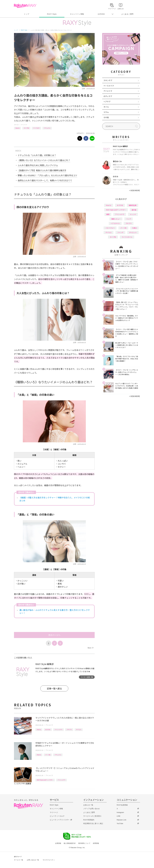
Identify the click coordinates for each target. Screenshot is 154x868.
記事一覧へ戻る (54, 688)
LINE (119, 816)
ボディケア (108, 96)
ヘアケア (107, 102)
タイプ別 (26, 128)
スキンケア (108, 80)
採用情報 (96, 843)
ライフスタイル (127, 237)
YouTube (120, 823)
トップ (27, 14)
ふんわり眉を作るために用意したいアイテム (38, 165)
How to (17, 128)
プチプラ (69, 730)
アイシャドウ (58, 730)
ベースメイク (109, 86)
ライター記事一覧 (87, 677)
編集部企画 (133, 205)
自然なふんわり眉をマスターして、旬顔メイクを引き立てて (45, 180)
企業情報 (58, 843)
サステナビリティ (49, 860)
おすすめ (48, 730)
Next (90, 648)
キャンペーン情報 (77, 14)
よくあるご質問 (127, 14)
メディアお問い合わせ (91, 809)
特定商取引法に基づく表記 (93, 823)
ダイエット (133, 232)
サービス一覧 (19, 860)
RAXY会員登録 (122, 805)
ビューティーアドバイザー (60, 820)
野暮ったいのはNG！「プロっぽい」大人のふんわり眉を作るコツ (47, 175)
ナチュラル (47, 128)
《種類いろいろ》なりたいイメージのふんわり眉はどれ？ (44, 160)
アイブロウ (36, 128)
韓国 (108, 214)
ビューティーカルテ (57, 816)
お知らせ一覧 (88, 805)
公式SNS (101, 14)
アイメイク (24, 125)
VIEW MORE (135, 190)
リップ (129, 219)
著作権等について (84, 843)
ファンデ (120, 232)
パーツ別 (48, 755)
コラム (106, 112)
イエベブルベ (110, 228)
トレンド (133, 214)
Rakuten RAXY (25, 6)
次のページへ (54, 635)
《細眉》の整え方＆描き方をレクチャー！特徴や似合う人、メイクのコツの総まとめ (55, 499)
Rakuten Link (121, 820)
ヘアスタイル (115, 223)
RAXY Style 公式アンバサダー (45, 780)
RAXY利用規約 (89, 820)
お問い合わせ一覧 (33, 860)
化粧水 (134, 228)
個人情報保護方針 (70, 843)
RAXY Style (52, 14)
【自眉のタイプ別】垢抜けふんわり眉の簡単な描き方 (42, 170)
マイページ (54, 812)
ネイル (106, 107)
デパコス (79, 730)
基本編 (134, 210)
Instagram (120, 812)
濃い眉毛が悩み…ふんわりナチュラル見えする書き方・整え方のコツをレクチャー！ (55, 611)
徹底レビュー (116, 219)
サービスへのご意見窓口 (92, 816)
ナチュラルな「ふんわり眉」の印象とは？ (37, 155)
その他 (106, 117)
